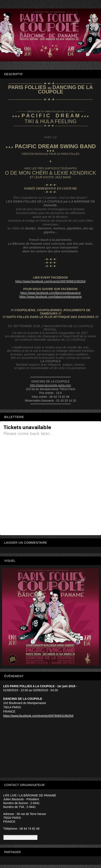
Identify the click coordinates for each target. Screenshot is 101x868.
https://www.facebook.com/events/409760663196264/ (38, 716)
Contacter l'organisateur (21, 838)
